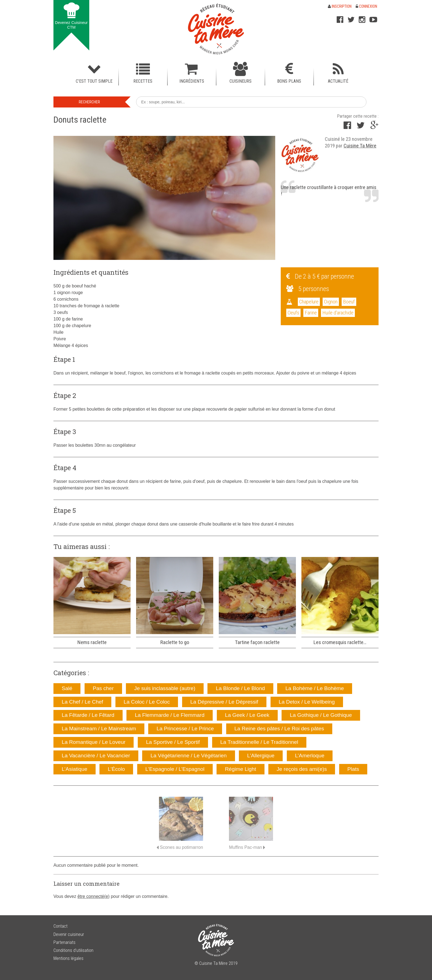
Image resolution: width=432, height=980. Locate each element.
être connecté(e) (94, 896)
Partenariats (64, 942)
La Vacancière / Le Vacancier (96, 756)
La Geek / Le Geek (247, 715)
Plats (353, 769)
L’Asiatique (75, 769)
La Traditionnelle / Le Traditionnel (259, 742)
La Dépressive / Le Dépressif (224, 702)
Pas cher (103, 688)
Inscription (340, 6)
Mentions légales (68, 958)
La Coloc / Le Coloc (147, 702)
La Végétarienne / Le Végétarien (188, 756)
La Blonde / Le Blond (240, 688)
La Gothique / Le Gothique (321, 715)
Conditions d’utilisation (73, 950)
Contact (60, 926)
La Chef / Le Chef (82, 702)
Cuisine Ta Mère (360, 146)
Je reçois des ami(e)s (302, 769)
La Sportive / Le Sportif (173, 742)
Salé (67, 688)
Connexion (366, 6)
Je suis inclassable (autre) (165, 688)
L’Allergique (261, 756)
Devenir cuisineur (69, 934)
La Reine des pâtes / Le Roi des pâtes (279, 729)
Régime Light (240, 769)
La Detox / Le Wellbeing (307, 702)
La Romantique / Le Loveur (94, 742)
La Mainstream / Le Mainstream (99, 729)
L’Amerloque (310, 756)
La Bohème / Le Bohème (315, 688)
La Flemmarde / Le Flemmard (170, 715)
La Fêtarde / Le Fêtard (88, 715)
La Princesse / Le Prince (185, 729)
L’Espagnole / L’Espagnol (175, 769)
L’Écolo (116, 769)
